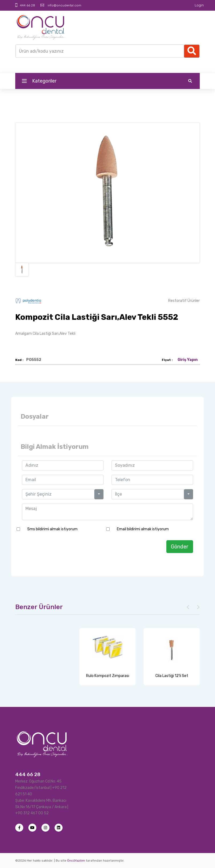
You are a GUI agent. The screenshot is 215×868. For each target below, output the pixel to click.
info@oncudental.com (64, 5)
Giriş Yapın (188, 360)
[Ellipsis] (192, 51)
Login (199, 5)
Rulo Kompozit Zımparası (108, 676)
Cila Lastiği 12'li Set (172, 676)
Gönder (180, 547)
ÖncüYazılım (76, 861)
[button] (99, 494)
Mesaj (107, 512)
